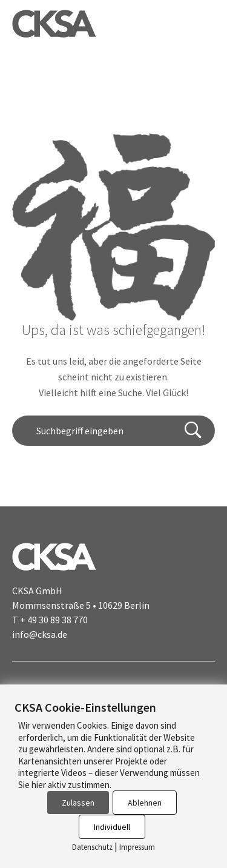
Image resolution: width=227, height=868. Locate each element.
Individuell (112, 827)
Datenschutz (92, 847)
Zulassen (78, 803)
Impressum (137, 847)
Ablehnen (145, 803)
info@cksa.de (40, 634)
